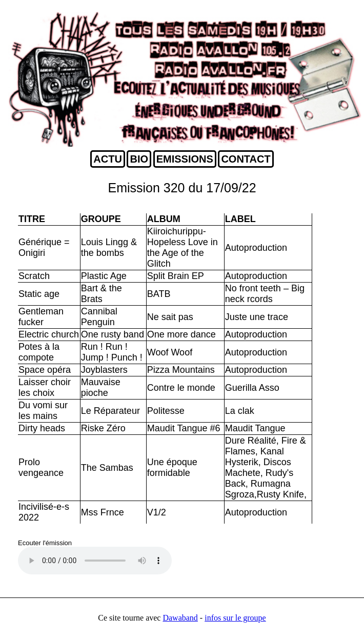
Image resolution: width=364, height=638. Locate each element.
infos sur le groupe (235, 618)
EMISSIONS (185, 159)
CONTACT (246, 159)
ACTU (108, 159)
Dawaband (180, 618)
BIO (139, 159)
